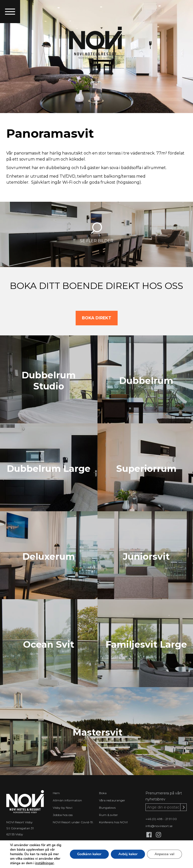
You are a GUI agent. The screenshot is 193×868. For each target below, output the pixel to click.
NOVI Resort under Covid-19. (73, 822)
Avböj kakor (128, 854)
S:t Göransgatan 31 (20, 828)
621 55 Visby (15, 834)
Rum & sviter (108, 815)
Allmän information (67, 800)
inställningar (44, 863)
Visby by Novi (63, 808)
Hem (56, 793)
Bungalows (107, 808)
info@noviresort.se (159, 826)
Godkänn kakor (88, 854)
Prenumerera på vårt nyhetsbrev (164, 796)
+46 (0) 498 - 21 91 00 (161, 819)
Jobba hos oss (63, 815)
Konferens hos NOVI (113, 822)
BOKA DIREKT (97, 318)
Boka (103, 793)
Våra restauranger (112, 800)
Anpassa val (164, 854)
